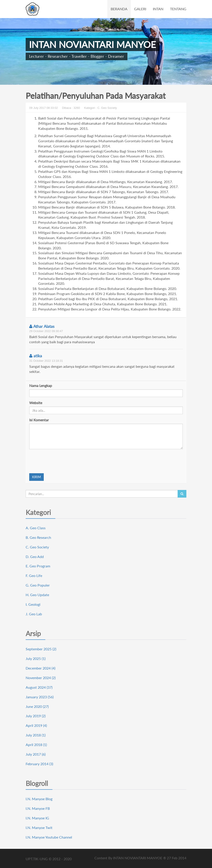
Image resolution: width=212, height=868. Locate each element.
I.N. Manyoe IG (37, 818)
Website (36, 403)
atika (36, 356)
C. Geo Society (37, 547)
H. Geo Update (37, 595)
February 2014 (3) (39, 764)
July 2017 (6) (36, 754)
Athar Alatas (42, 326)
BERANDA (119, 9)
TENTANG (178, 9)
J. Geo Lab (34, 614)
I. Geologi (33, 604)
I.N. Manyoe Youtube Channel (49, 837)
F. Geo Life (34, 576)
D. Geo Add (35, 557)
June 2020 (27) (37, 706)
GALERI (140, 9)
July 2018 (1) (36, 735)
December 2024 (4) (41, 668)
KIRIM (36, 477)
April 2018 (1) (36, 745)
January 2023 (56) (40, 697)
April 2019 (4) (36, 725)
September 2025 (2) (41, 649)
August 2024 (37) (39, 687)
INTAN (158, 9)
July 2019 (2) (36, 716)
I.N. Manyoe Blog (39, 799)
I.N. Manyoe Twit (39, 828)
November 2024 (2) (41, 678)
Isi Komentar (39, 420)
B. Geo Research (38, 537)
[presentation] (63, 461)
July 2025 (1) (36, 658)
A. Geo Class (36, 528)
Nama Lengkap (41, 385)
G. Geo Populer (38, 585)
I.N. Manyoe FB (38, 808)
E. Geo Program (38, 566)
